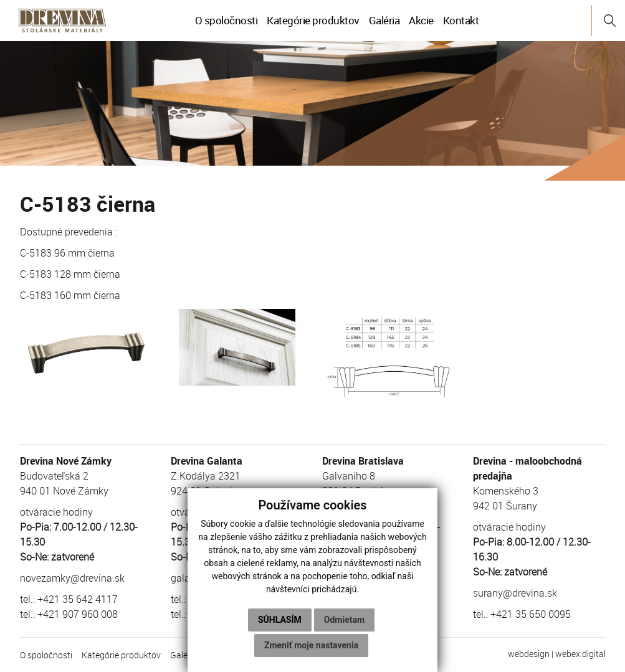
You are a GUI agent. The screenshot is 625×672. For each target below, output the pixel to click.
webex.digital (580, 654)
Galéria (384, 20)
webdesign (529, 654)
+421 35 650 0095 (531, 614)
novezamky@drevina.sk (72, 578)
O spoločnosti (227, 20)
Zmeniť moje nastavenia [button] (311, 645)
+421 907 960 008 (78, 614)
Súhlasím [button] (280, 620)
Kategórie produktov (313, 20)
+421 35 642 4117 (78, 599)
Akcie (421, 20)
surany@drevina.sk (515, 593)
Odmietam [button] (344, 620)
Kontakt (461, 20)
